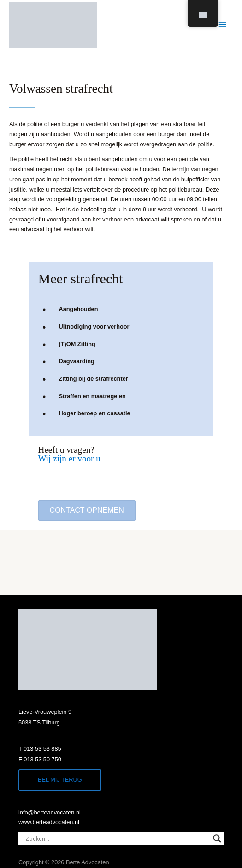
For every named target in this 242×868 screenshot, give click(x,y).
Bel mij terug (60, 780)
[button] (87, 510)
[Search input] (117, 838)
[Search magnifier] (217, 838)
